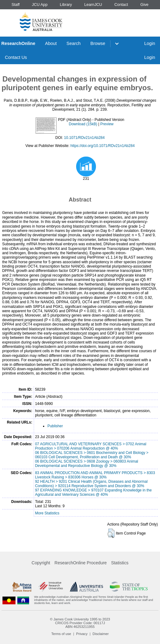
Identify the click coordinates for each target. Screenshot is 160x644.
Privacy (82, 634)
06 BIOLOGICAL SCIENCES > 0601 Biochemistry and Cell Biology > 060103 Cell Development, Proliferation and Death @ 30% (92, 455)
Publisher (55, 426)
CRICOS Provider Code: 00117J (80, 623)
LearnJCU (93, 4)
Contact (121, 4)
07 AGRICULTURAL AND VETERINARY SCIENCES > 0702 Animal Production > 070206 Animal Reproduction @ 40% (91, 446)
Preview (107, 124)
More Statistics (47, 513)
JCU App (40, 4)
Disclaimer (101, 634)
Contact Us (16, 57)
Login (150, 43)
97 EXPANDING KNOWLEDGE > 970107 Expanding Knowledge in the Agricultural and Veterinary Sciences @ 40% (93, 492)
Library (66, 4)
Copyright (41, 563)
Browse (98, 43)
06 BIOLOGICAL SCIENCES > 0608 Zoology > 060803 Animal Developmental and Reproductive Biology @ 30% (86, 464)
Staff (15, 4)
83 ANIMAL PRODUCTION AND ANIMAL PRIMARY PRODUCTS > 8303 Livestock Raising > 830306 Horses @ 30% (95, 475)
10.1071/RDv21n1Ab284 (84, 138)
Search (74, 43)
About (51, 43)
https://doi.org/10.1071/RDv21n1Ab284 (103, 146)
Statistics (120, 563)
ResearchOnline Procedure (81, 563)
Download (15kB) (83, 124)
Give (144, 4)
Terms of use (61, 634)
